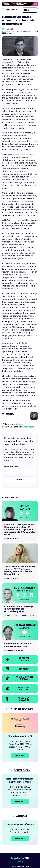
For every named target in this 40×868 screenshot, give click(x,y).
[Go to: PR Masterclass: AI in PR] (20, 737)
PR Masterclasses (22, 709)
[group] (20, 4)
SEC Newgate (28, 427)
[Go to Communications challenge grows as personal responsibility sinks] (20, 601)
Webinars (22, 816)
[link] (20, 4)
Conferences (22, 770)
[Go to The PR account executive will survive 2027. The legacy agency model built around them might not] (20, 563)
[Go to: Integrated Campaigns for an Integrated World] (20, 791)
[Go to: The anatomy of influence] (20, 832)
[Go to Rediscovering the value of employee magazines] (20, 637)
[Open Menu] (30, 10)
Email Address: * (12, 466)
